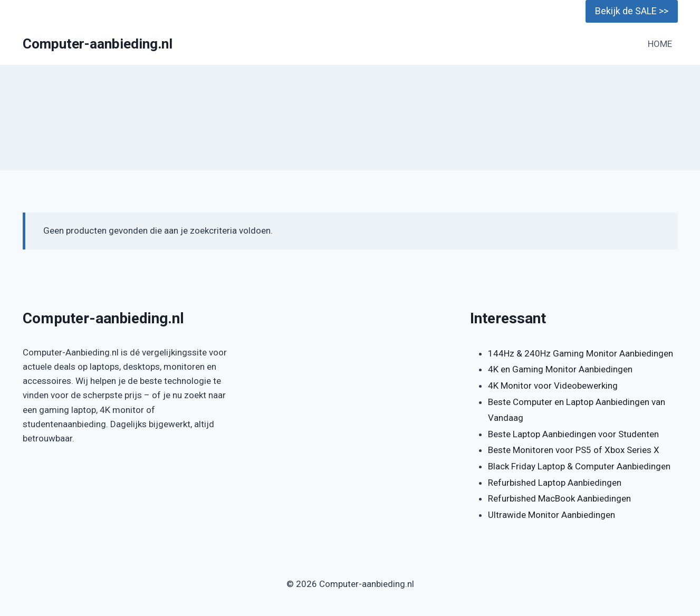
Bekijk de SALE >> (632, 11)
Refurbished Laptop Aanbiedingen (555, 483)
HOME (660, 44)
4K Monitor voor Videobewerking (553, 386)
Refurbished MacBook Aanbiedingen (559, 498)
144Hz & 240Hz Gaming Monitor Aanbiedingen (581, 353)
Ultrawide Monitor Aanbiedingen (552, 515)
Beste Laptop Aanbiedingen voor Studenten (573, 434)
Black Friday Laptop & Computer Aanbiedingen (579, 466)
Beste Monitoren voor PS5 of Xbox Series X (574, 450)
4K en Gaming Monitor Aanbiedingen (560, 369)
